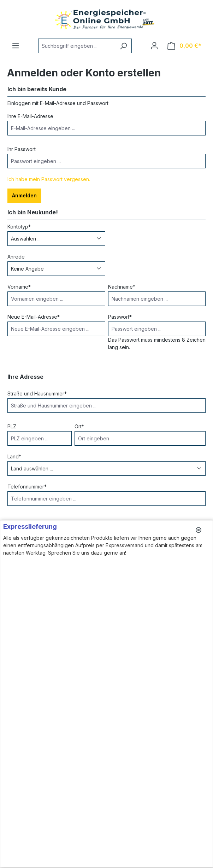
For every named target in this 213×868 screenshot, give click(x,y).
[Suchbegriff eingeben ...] (77, 46)
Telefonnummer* (27, 487)
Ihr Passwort (22, 149)
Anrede (16, 257)
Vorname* (19, 287)
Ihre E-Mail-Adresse (30, 116)
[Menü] (16, 46)
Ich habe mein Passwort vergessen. (49, 179)
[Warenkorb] (184, 46)
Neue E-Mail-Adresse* (34, 317)
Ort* (79, 426)
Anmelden (24, 195)
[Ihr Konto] (154, 46)
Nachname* (122, 287)
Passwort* (120, 317)
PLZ (12, 426)
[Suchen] (123, 46)
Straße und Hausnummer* (37, 394)
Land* (14, 456)
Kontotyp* (19, 227)
